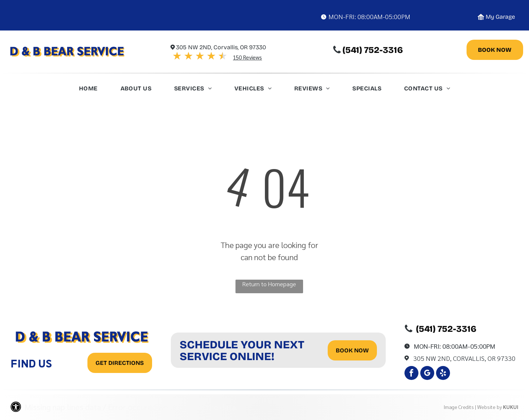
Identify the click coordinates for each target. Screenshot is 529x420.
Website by (490, 407)
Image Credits (459, 407)
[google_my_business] (427, 374)
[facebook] (411, 374)
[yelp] (443, 374)
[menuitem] (88, 90)
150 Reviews (247, 57)
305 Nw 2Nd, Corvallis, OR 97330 (464, 358)
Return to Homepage (269, 284)
